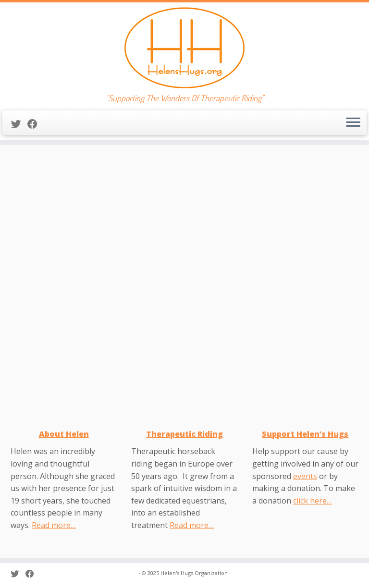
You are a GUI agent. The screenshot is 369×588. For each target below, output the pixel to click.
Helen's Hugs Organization (194, 573)
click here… (313, 501)
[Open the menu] (353, 123)
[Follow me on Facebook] (36, 124)
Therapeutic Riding (184, 434)
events (305, 476)
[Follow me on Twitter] (19, 124)
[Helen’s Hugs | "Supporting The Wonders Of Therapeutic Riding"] (184, 48)
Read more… (54, 525)
